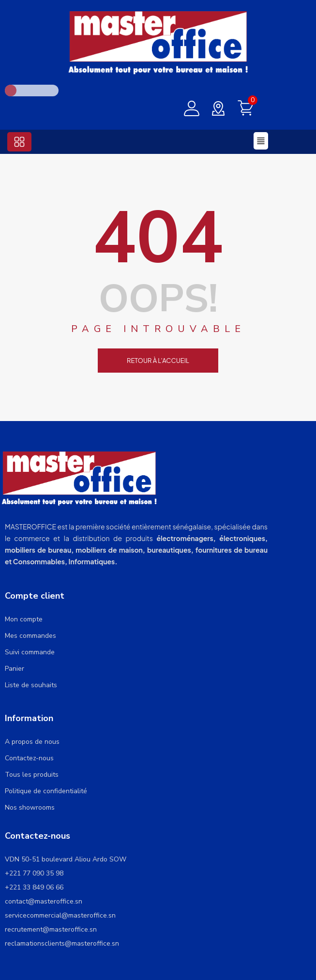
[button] (19, 142)
